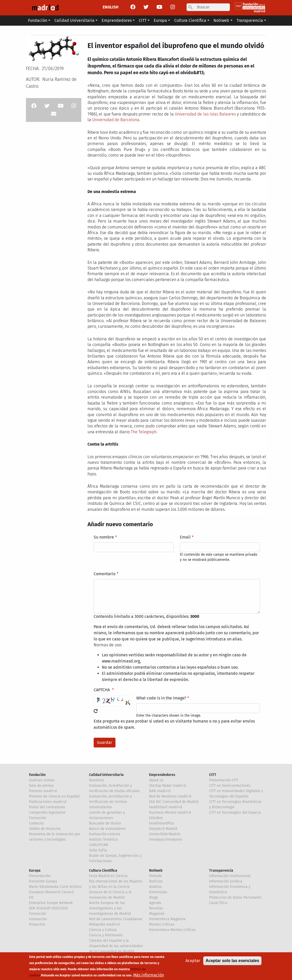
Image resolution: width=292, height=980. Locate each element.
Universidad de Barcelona (116, 120)
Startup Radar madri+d (168, 786)
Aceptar (193, 963)
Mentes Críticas (162, 924)
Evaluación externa (105, 834)
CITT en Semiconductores (230, 786)
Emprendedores (162, 775)
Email (185, 537)
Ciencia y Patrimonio (106, 935)
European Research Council (51, 892)
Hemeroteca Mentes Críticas (172, 930)
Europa (35, 871)
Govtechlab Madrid (164, 834)
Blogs (154, 897)
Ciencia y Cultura (103, 930)
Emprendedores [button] (117, 20)
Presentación (40, 876)
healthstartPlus (162, 823)
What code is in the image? (161, 698)
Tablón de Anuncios (45, 829)
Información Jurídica (226, 881)
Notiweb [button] (221, 20)
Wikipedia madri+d (104, 924)
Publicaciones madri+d (48, 802)
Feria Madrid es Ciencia (108, 876)
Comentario (105, 574)
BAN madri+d (160, 791)
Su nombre (104, 537)
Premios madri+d (43, 791)
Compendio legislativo (47, 813)
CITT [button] (143, 20)
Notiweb (156, 871)
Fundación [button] (38, 20)
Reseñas (156, 908)
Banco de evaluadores (107, 829)
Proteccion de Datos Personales (235, 897)
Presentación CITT (224, 780)
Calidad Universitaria (106, 775)
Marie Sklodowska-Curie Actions (55, 887)
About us (156, 780)
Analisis (155, 887)
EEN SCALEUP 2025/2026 (48, 908)
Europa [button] (160, 20)
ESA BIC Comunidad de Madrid (174, 802)
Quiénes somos (42, 780)
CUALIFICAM (99, 845)
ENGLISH (111, 7)
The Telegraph (144, 432)
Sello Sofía (98, 850)
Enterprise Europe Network (51, 903)
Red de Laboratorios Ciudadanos (116, 919)
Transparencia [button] (250, 20)
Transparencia (221, 871)
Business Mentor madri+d (170, 813)
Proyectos (37, 924)
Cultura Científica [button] (190, 20)
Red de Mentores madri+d (170, 796)
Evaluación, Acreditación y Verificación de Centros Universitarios (110, 802)
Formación (38, 818)
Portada (155, 876)
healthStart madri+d (166, 807)
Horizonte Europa (43, 881)
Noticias (156, 881)
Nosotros (96, 780)
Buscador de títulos (105, 823)
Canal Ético (218, 903)
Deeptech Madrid (163, 829)
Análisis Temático (103, 839)
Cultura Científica (103, 871)
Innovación (38, 919)
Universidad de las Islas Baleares (205, 114)
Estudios (156, 818)
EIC (31, 897)
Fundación (37, 775)
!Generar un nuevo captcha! (96, 711)
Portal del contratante (47, 807)
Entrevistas (158, 892)
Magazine (157, 914)
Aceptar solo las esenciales (232, 963)
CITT (213, 775)
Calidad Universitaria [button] (74, 20)
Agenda (155, 903)
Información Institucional (230, 876)
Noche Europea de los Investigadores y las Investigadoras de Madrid (110, 908)
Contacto (36, 823)
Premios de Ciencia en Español (54, 796)
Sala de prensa (41, 786)
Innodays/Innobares (166, 839)
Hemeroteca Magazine (167, 919)
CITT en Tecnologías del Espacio (235, 813)
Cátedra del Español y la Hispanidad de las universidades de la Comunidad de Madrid (116, 946)
